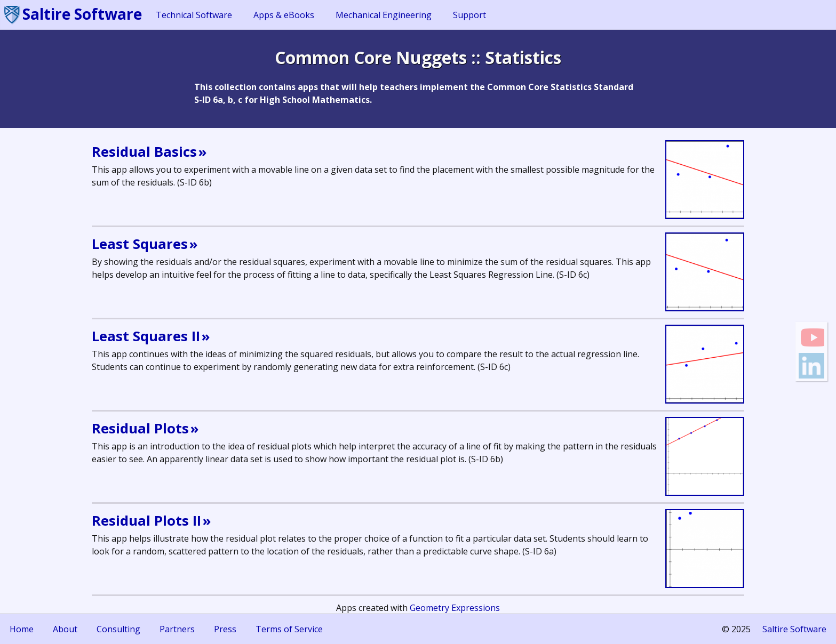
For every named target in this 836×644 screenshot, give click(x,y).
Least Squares (140, 244)
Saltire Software (82, 14)
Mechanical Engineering (384, 15)
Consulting (118, 629)
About (65, 629)
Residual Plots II (146, 521)
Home (22, 629)
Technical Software (194, 15)
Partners (177, 629)
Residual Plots (140, 428)
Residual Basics (144, 152)
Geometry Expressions (455, 608)
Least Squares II (146, 336)
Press (225, 629)
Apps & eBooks (284, 15)
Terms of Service (289, 629)
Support (469, 15)
